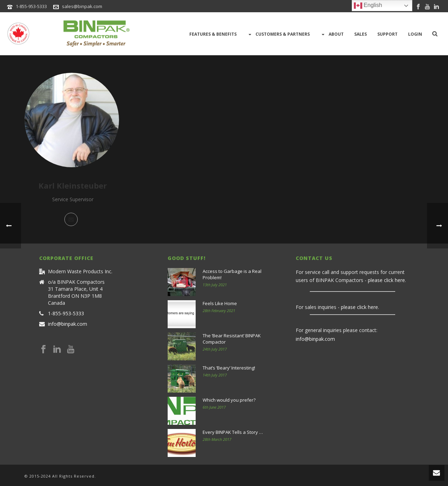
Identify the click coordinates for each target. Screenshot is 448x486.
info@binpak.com (68, 324)
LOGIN (415, 34)
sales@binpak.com (82, 6)
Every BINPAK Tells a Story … (233, 432)
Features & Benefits (213, 34)
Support (387, 34)
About (332, 34)
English (368, 6)
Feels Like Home (220, 303)
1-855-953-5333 (31, 6)
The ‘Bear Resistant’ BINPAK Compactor (232, 339)
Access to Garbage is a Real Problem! (232, 274)
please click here (386, 280)
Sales (360, 34)
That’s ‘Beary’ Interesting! (229, 368)
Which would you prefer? (229, 400)
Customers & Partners (278, 34)
